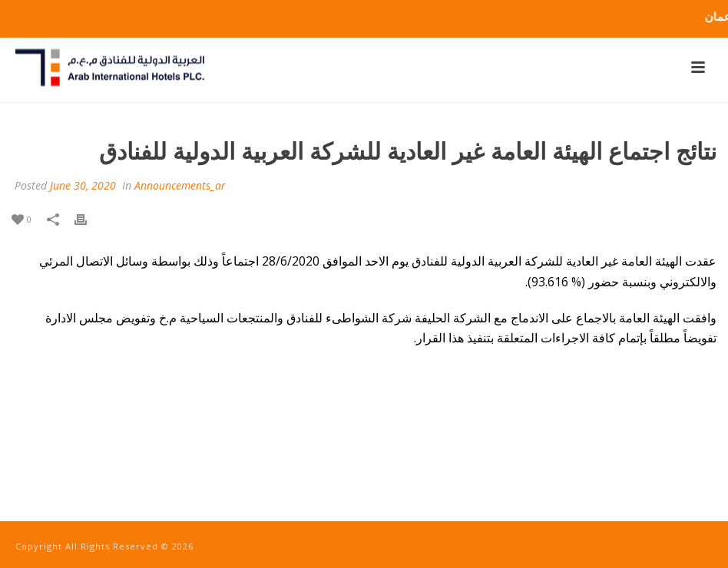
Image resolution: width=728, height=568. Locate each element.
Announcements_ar (180, 185)
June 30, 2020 (83, 185)
